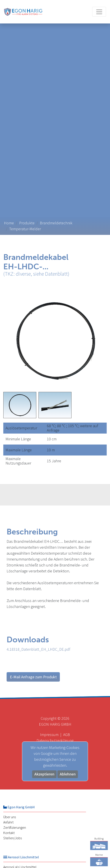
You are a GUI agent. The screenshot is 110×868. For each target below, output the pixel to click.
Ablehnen (68, 774)
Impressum (49, 735)
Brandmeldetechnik (56, 223)
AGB (67, 735)
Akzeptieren (44, 774)
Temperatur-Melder (25, 229)
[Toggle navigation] (99, 12)
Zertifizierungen (15, 827)
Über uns (10, 817)
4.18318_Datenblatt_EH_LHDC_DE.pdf (38, 649)
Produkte (27, 223)
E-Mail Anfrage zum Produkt (33, 677)
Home (9, 223)
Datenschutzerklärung (55, 740)
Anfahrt (8, 822)
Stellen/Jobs (13, 838)
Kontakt (9, 833)
